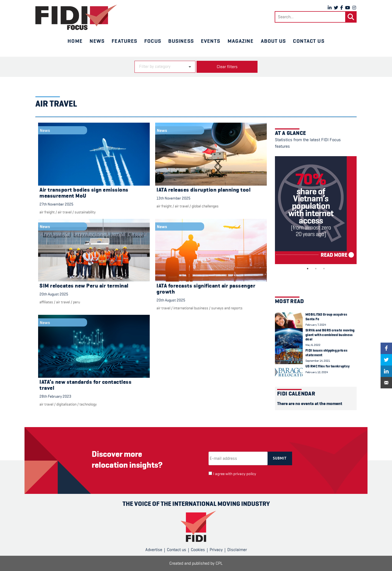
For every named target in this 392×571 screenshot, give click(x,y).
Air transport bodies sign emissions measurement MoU (84, 193)
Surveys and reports (227, 308)
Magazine (241, 41)
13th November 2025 (173, 198)
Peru (76, 302)
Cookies (198, 550)
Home (75, 41)
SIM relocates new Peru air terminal (84, 286)
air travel (65, 212)
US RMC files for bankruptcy (327, 366)
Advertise (154, 550)
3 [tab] (324, 269)
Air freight (47, 212)
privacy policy (245, 474)
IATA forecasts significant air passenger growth (206, 289)
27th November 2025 (56, 204)
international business (191, 308)
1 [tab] (308, 269)
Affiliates (46, 302)
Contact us (309, 41)
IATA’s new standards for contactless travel (85, 385)
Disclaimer (237, 550)
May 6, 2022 (313, 345)
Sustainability (85, 212)
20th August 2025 (54, 294)
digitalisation (66, 404)
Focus (153, 41)
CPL (219, 563)
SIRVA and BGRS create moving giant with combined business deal (330, 335)
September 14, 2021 (318, 361)
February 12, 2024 (317, 372)
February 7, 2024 (316, 325)
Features (124, 41)
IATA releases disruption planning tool (203, 190)
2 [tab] (316, 269)
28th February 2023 (55, 396)
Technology (88, 404)
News (97, 41)
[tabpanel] (316, 210)
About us (273, 41)
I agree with (235, 474)
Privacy (216, 550)
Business (181, 41)
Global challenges (205, 206)
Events (211, 41)
